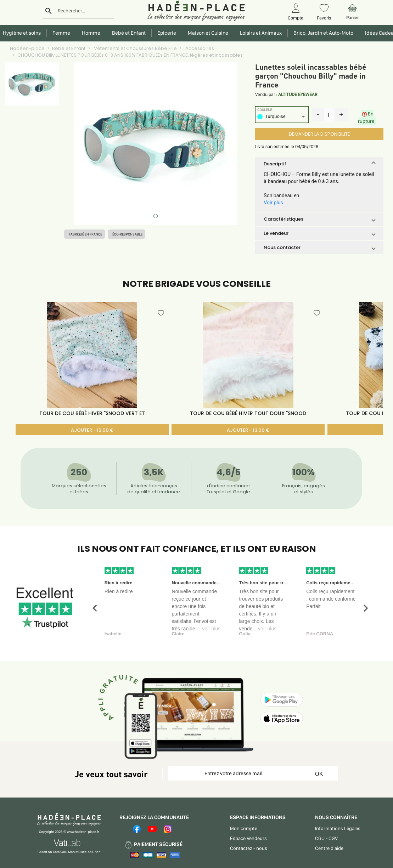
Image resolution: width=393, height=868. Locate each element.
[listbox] (282, 117)
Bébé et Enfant (69, 48)
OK (319, 774)
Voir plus (273, 203)
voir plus (211, 629)
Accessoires (199, 48)
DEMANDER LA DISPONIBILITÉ (319, 134)
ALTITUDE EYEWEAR (298, 94)
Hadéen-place (27, 48)
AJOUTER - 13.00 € (92, 430)
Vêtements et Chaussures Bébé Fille (135, 48)
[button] (319, 164)
